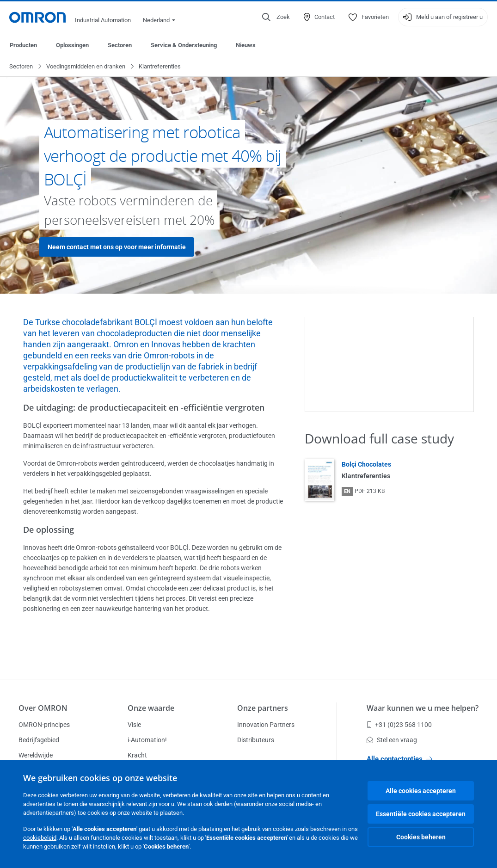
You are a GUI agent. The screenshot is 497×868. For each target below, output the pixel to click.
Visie (134, 725)
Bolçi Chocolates (366, 465)
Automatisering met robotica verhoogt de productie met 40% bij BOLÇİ (163, 156)
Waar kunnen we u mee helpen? (423, 708)
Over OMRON (43, 708)
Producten (23, 45)
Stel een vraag (392, 740)
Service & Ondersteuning (184, 45)
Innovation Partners (266, 725)
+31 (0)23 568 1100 (399, 725)
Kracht (137, 755)
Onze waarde (151, 708)
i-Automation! (147, 740)
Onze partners (263, 708)
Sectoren (120, 45)
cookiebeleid (40, 838)
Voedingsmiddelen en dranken (86, 67)
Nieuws (246, 45)
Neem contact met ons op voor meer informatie (117, 247)
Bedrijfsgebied (39, 740)
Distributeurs (256, 740)
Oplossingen (72, 45)
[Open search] (276, 17)
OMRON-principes (44, 725)
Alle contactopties (399, 759)
